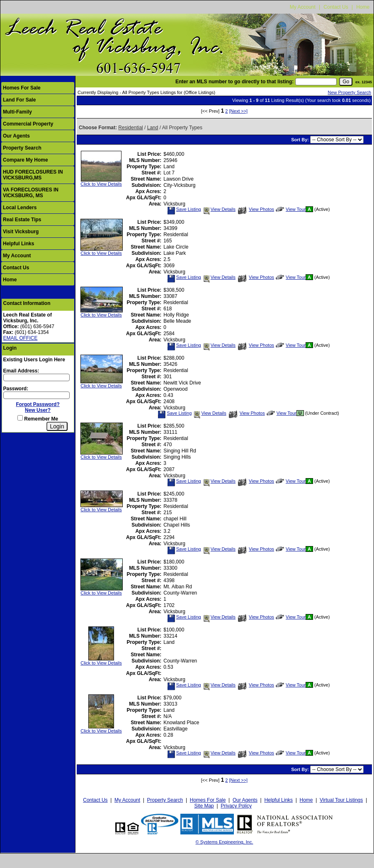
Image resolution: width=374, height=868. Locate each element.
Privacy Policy (236, 806)
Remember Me (38, 419)
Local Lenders (20, 208)
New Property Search (349, 92)
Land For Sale (19, 100)
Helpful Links (18, 244)
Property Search (22, 148)
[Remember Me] (20, 418)
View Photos (256, 209)
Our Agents (16, 136)
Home (363, 7)
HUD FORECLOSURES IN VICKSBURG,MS (33, 175)
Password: (16, 389)
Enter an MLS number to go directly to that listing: (234, 82)
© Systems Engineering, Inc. (225, 842)
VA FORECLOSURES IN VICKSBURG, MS (31, 193)
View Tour (291, 209)
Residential (130, 128)
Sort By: (301, 140)
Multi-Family (17, 112)
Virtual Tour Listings (341, 800)
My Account (303, 7)
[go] (346, 82)
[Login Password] (36, 395)
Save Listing (184, 209)
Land (153, 128)
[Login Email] (36, 377)
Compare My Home (25, 160)
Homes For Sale (22, 88)
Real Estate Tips (22, 220)
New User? (38, 410)
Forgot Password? (38, 404)
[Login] (57, 426)
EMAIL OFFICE (21, 338)
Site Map (204, 806)
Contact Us (336, 7)
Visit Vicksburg (21, 232)
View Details (219, 209)
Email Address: (21, 371)
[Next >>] (239, 111)
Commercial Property (28, 124)
